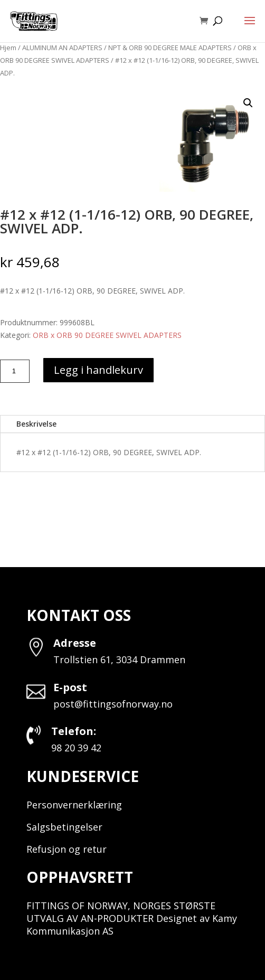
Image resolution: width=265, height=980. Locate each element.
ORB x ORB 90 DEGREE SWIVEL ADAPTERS (107, 335)
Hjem (8, 48)
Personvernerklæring (74, 805)
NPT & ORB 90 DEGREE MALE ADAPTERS (170, 48)
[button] (248, 103)
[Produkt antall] (15, 371)
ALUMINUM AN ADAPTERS (62, 48)
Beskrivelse (36, 424)
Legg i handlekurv (98, 370)
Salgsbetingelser (64, 827)
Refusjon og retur (67, 849)
